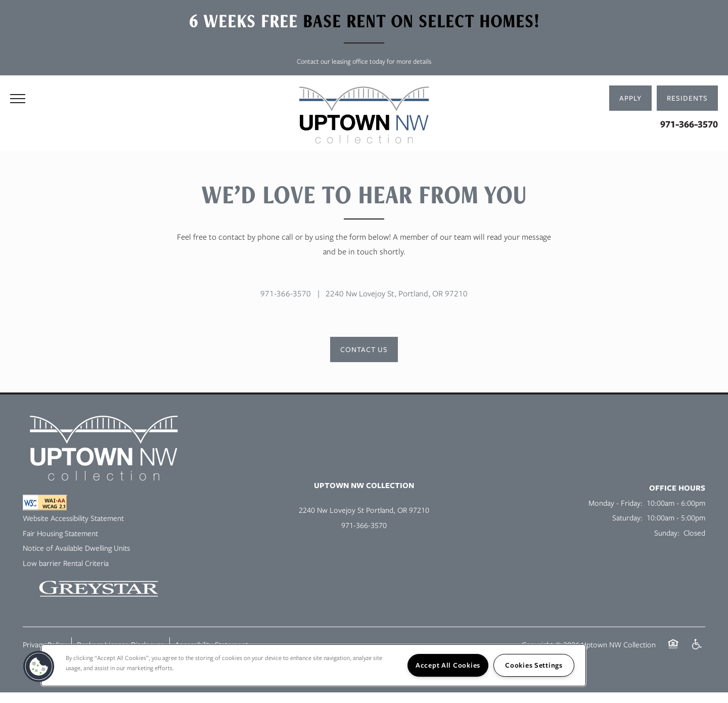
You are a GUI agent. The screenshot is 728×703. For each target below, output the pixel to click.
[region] (313, 665)
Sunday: (667, 533)
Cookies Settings (534, 665)
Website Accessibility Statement (73, 518)
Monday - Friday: (616, 503)
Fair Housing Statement (60, 533)
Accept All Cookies (448, 665)
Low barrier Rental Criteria (66, 563)
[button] (687, 98)
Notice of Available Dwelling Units (76, 548)
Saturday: (627, 517)
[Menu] (18, 98)
